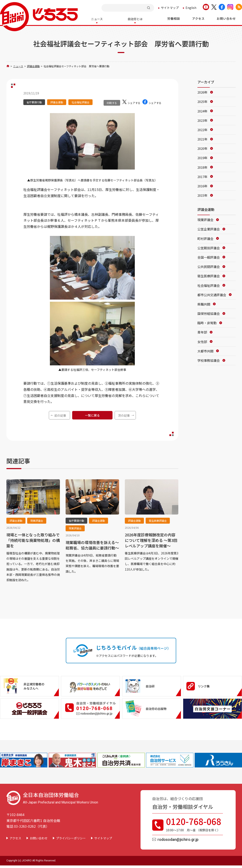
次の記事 (124, 415)
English (191, 8)
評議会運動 (33, 66)
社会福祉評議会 (80, 102)
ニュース (18, 66)
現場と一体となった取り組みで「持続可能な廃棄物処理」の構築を (33, 540)
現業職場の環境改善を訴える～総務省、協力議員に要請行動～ (92, 545)
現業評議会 (37, 520)
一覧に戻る (92, 415)
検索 (149, 8)
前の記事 (60, 415)
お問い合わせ (39, 838)
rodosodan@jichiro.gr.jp (178, 839)
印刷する (112, 102)
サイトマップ (170, 8)
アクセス (15, 838)
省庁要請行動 (34, 102)
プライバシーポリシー (71, 838)
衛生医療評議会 (158, 520)
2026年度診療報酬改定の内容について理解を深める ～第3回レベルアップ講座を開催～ (151, 540)
